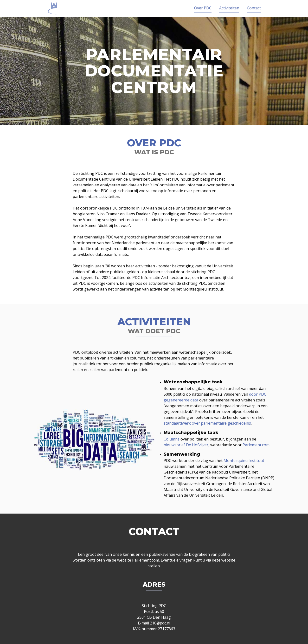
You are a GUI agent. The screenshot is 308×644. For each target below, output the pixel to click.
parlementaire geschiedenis (226, 423)
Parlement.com (256, 445)
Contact (254, 8)
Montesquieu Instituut (244, 461)
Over (203, 8)
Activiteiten (229, 8)
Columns (172, 439)
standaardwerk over (182, 423)
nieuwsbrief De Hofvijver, (186, 445)
